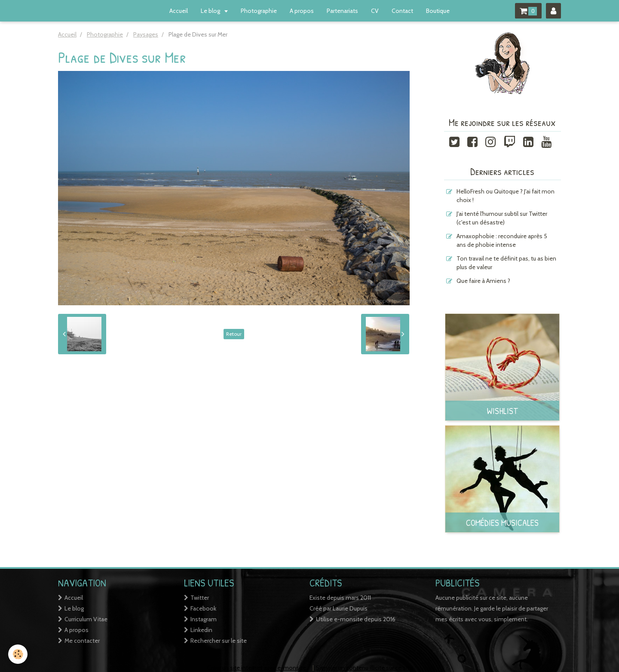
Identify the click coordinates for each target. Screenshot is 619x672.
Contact (402, 11)
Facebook (203, 608)
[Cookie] (18, 654)
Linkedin (201, 630)
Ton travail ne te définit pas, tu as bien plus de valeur (506, 263)
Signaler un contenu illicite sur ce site (364, 668)
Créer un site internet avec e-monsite (256, 668)
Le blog (211, 11)
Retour (234, 334)
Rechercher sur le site (219, 641)
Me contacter (82, 641)
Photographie (259, 11)
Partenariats (342, 11)
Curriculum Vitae (86, 619)
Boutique (438, 11)
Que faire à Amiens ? (483, 281)
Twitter (200, 598)
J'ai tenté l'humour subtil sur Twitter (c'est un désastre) (502, 218)
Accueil (179, 11)
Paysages (146, 34)
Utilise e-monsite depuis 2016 (356, 619)
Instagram (204, 619)
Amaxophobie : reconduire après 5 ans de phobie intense (502, 240)
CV (375, 11)
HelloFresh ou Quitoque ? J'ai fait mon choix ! (506, 196)
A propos (302, 11)
